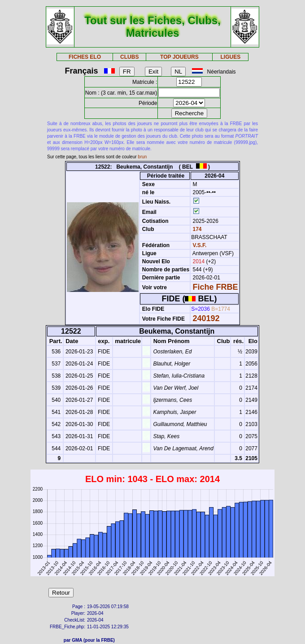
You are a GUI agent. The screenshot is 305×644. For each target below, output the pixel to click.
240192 (206, 318)
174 (196, 229)
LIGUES (230, 57)
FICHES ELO (85, 57)
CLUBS (129, 57)
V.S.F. (200, 245)
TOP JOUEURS (179, 57)
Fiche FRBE (216, 287)
